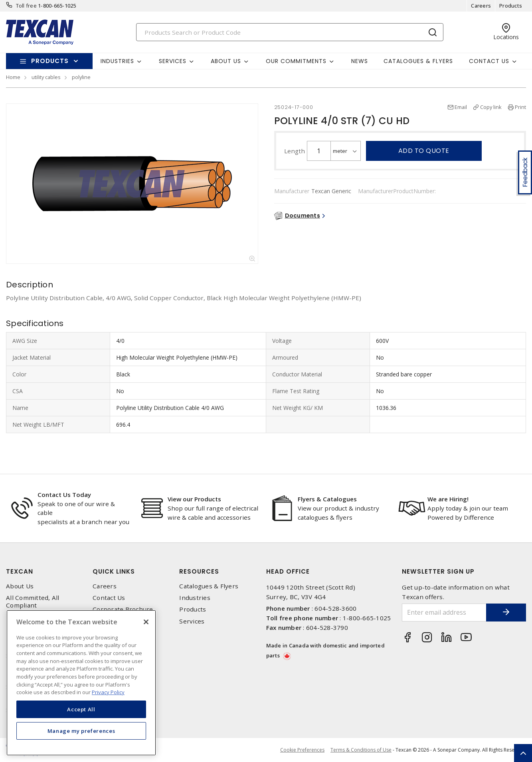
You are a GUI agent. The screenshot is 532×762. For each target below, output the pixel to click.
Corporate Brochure (123, 609)
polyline (81, 77)
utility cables (46, 77)
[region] (81, 683)
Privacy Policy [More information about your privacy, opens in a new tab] (108, 692)
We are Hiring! (448, 499)
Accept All (81, 709)
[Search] (290, 32)
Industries (195, 598)
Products (511, 6)
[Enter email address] (444, 613)
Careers (481, 6)
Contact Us (109, 598)
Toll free (26, 6)
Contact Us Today (64, 495)
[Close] (146, 622)
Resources (199, 571)
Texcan (20, 571)
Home (13, 77)
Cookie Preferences (302, 750)
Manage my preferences (81, 731)
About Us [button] (226, 61)
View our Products (194, 499)
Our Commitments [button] (296, 61)
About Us (20, 586)
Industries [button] (117, 61)
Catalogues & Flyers (418, 61)
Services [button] (173, 61)
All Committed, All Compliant (33, 602)
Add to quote (424, 151)
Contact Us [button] (489, 61)
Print (520, 107)
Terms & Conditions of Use (361, 750)
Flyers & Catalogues (327, 499)
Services (192, 621)
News (360, 61)
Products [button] (50, 61)
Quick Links (114, 571)
